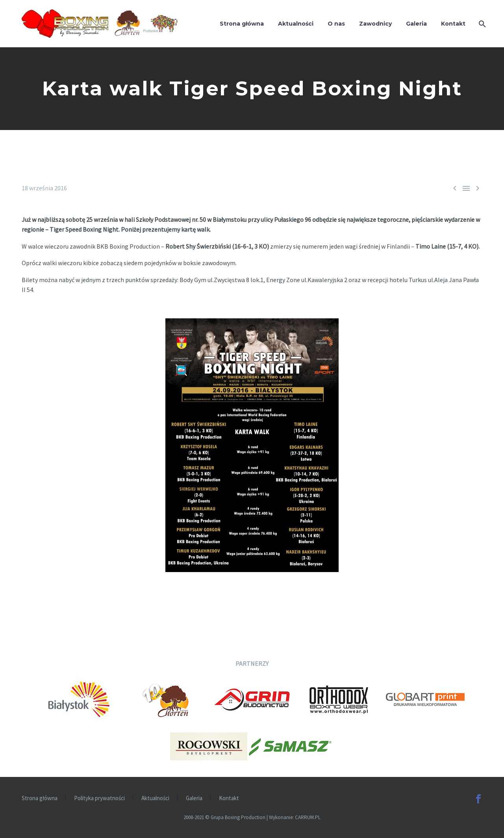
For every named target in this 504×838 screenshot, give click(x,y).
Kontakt (453, 24)
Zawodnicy (375, 24)
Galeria (416, 24)
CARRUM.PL (308, 817)
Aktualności (296, 24)
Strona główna (242, 24)
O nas (336, 24)
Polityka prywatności (99, 798)
